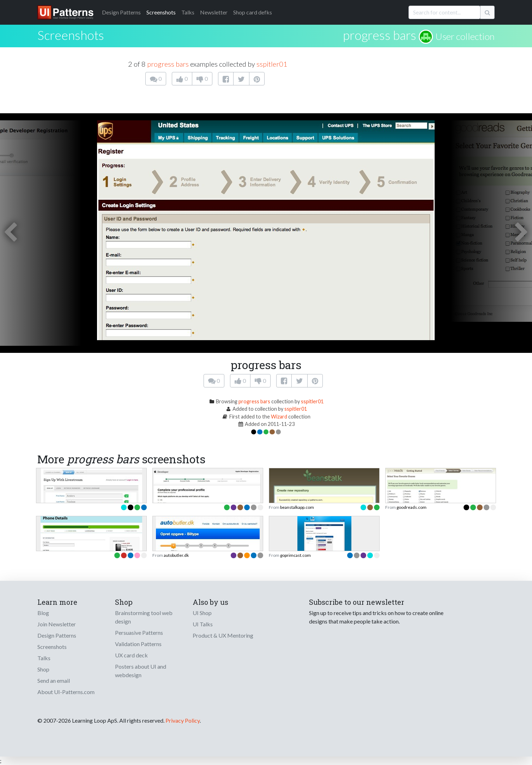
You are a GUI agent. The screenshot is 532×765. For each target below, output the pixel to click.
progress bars (380, 35)
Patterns (121, 12)
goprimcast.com (295, 555)
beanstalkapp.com (297, 507)
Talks (188, 12)
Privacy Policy (183, 720)
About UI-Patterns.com (66, 692)
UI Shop (202, 613)
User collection (465, 36)
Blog (43, 613)
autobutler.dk (176, 555)
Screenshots (161, 12)
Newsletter (214, 12)
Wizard (279, 417)
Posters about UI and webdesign (141, 671)
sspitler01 (272, 64)
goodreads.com (412, 507)
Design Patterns (57, 635)
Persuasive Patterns (139, 633)
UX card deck (131, 655)
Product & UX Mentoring (223, 635)
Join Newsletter (57, 624)
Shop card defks (253, 12)
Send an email (54, 680)
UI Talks (203, 624)
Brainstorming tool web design (144, 617)
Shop (43, 669)
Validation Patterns (138, 644)
